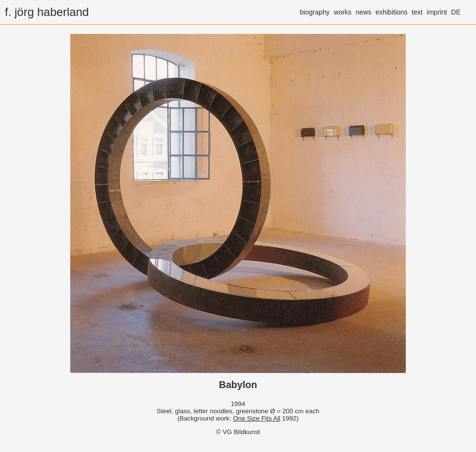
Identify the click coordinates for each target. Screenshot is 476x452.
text (417, 12)
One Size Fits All (257, 418)
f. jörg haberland (47, 12)
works (343, 12)
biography (315, 12)
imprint (437, 12)
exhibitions (391, 12)
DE (456, 12)
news (363, 12)
